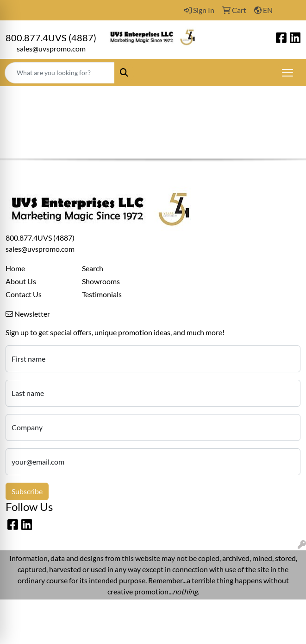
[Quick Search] (60, 73)
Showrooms (101, 281)
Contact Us (24, 294)
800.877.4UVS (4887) (51, 38)
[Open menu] (287, 73)
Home (15, 268)
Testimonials (102, 294)
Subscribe (27, 491)
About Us (21, 281)
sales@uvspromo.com (51, 48)
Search (93, 268)
